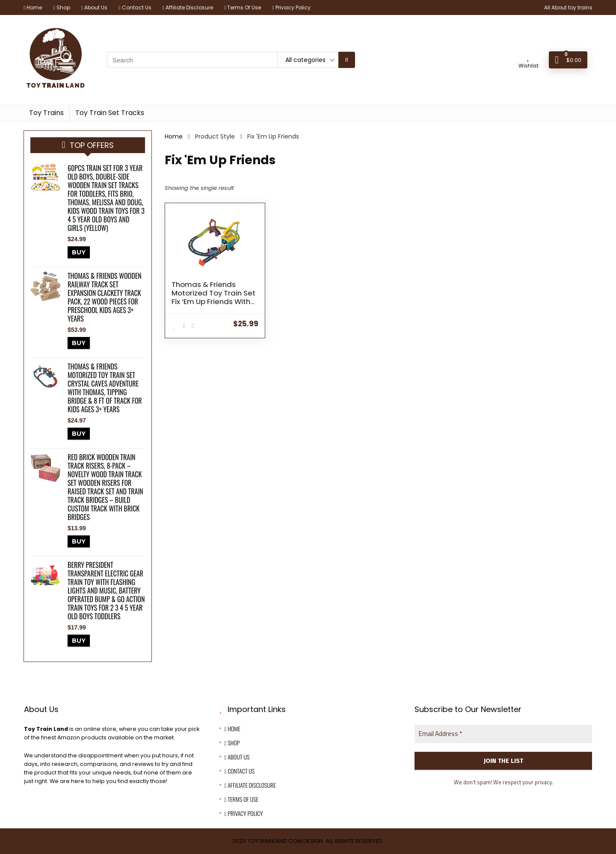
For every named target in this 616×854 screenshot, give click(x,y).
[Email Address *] (503, 734)
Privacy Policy (291, 7)
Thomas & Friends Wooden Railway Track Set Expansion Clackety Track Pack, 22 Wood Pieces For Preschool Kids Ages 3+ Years (105, 297)
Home (33, 7)
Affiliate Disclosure (188, 7)
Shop (61, 7)
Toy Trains (46, 113)
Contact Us (135, 7)
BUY (79, 252)
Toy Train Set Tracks (110, 113)
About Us (94, 7)
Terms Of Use (243, 7)
